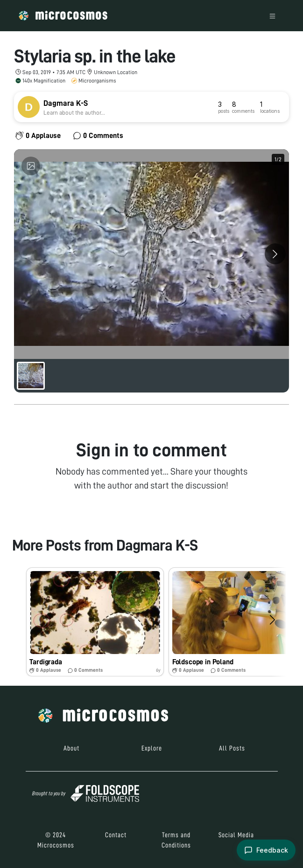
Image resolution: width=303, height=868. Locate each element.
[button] (95, 622)
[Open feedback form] (266, 850)
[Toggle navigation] (272, 16)
